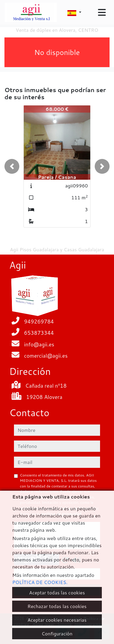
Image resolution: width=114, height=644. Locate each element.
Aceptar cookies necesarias (57, 620)
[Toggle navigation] (102, 12)
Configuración (57, 633)
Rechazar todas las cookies (57, 606)
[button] (12, 166)
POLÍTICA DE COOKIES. (40, 582)
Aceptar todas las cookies (57, 592)
